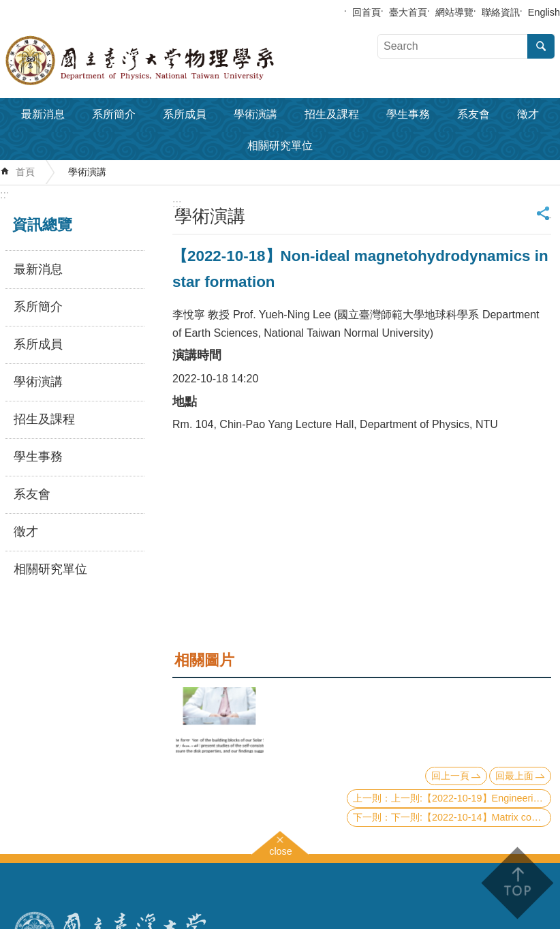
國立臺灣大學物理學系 (170, 61)
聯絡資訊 (501, 12)
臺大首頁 (408, 12)
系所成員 (185, 114)
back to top (517, 883)
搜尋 (541, 46)
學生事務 (408, 114)
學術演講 (255, 114)
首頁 (25, 172)
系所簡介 (114, 114)
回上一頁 (450, 776)
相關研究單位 (280, 146)
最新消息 (43, 114)
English (544, 12)
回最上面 (514, 776)
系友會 (473, 114)
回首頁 (367, 12)
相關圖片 (204, 660)
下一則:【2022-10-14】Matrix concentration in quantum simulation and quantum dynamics (471, 817)
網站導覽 (454, 12)
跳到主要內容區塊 (7, 7)
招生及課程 (332, 114)
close (281, 850)
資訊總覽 (42, 225)
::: (4, 195)
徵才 (528, 114)
